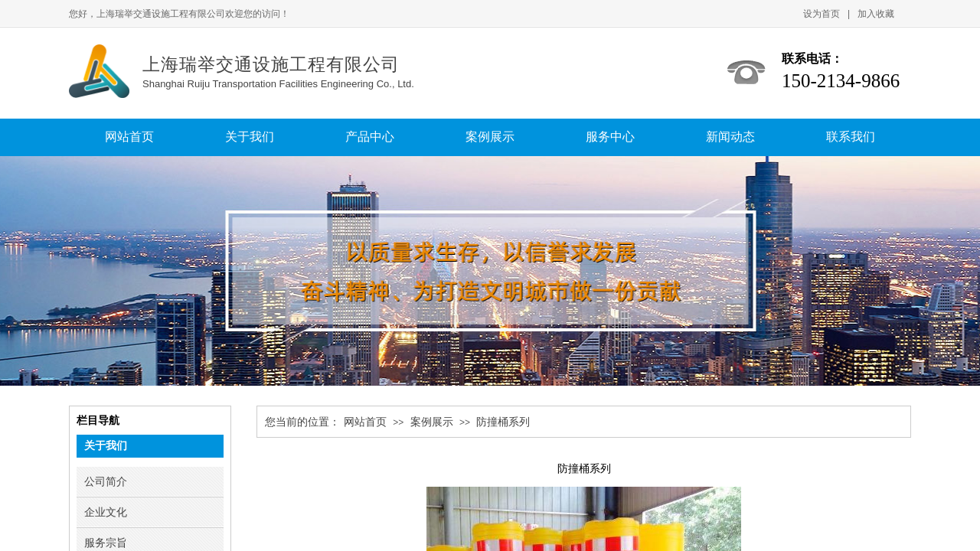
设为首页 (822, 14)
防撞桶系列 (503, 422)
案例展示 (432, 422)
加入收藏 (876, 14)
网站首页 (365, 422)
